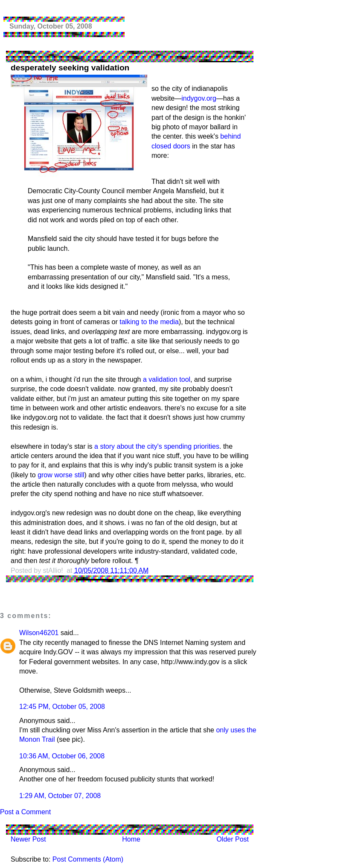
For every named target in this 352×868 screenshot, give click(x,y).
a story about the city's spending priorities (157, 446)
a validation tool (167, 379)
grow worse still (61, 475)
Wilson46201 (39, 633)
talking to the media (149, 322)
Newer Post (28, 839)
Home (131, 839)
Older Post (233, 839)
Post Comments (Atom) (88, 859)
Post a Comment (25, 812)
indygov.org (199, 98)
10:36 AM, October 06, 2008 (62, 756)
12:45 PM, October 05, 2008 (62, 707)
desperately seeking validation (70, 68)
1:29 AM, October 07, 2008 (60, 796)
